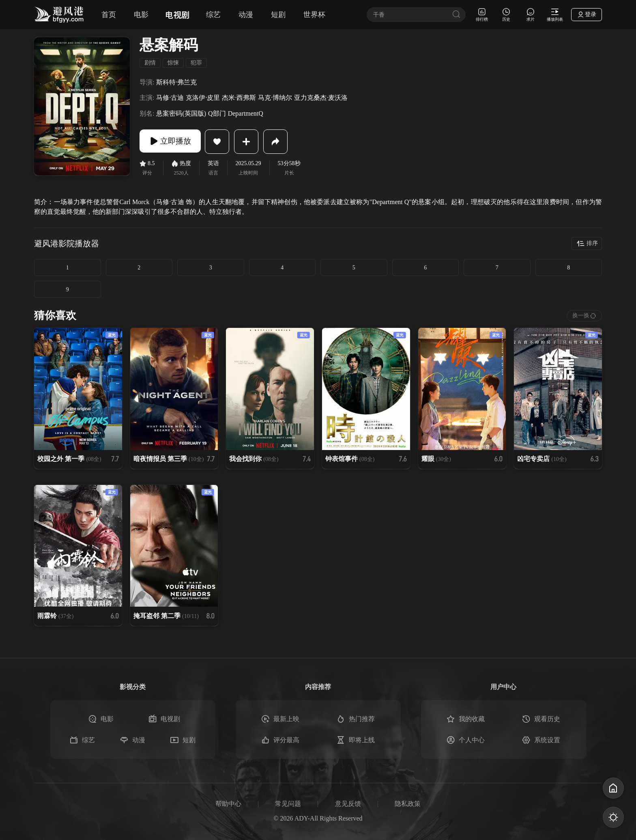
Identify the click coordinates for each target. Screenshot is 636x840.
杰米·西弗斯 (239, 98)
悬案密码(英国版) (181, 113)
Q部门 (217, 113)
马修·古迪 (170, 98)
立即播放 (172, 142)
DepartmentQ (246, 113)
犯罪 (196, 63)
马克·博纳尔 (275, 98)
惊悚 (173, 63)
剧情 (150, 63)
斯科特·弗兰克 (176, 82)
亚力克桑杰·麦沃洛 (321, 98)
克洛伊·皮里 (203, 98)
